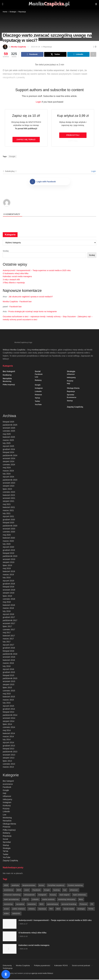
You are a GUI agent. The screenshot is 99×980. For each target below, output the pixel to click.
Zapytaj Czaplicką (75, 407)
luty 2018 (7, 612)
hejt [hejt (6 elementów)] (65, 890)
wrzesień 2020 (9, 529)
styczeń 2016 (8, 670)
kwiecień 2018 (9, 605)
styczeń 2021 (8, 517)
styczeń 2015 (8, 706)
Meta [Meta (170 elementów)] (81, 900)
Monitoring (7, 382)
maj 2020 (7, 535)
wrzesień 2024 (9, 459)
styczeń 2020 (8, 547)
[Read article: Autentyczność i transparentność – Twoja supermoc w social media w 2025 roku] (10, 924)
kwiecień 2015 (9, 697)
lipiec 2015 (7, 688)
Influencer (71, 375)
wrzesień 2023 (9, 483)
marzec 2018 (8, 608)
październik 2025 (10, 425)
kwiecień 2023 (9, 496)
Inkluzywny (71, 378)
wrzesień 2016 (9, 657)
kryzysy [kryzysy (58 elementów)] (53, 895)
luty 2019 (7, 578)
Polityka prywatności (42, 966)
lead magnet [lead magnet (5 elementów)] (65, 895)
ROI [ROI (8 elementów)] (51, 909)
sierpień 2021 (9, 502)
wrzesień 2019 (9, 560)
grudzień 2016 (9, 648)
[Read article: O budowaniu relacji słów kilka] (10, 937)
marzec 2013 (8, 767)
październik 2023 (10, 480)
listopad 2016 (8, 651)
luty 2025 (7, 444)
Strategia (13, 12)
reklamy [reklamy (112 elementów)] (32, 909)
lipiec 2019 (7, 566)
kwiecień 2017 (9, 636)
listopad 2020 (8, 523)
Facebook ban (26, 302)
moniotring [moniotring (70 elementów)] (8, 905)
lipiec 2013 (7, 761)
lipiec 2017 (7, 627)
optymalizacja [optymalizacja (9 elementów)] (53, 905)
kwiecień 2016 (9, 660)
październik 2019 (10, 557)
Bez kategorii (9, 372)
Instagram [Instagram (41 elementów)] (42, 895)
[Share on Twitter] (55, 55)
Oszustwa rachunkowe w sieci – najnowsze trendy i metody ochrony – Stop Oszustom (39, 317)
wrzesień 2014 (9, 718)
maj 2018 (7, 602)
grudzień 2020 (9, 520)
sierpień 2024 (9, 462)
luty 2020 (7, 544)
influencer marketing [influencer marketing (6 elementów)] (12, 895)
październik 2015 (10, 679)
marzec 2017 (8, 639)
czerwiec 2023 (9, 492)
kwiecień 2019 (9, 572)
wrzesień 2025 (9, 428)
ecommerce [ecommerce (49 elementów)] (9, 890)
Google (12, 157)
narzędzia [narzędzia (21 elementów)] (20, 905)
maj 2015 (7, 694)
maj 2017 (7, 633)
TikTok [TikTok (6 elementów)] (91, 909)
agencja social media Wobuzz (42, 974)
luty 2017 (7, 642)
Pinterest (38, 395)
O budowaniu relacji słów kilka (16, 274)
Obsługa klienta (73, 389)
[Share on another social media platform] (93, 55)
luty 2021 (7, 514)
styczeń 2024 (8, 477)
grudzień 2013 (9, 746)
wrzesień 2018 (9, 590)
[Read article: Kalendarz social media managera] (10, 949)
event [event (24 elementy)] (27, 890)
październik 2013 (10, 752)
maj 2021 (7, 505)
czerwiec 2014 (9, 728)
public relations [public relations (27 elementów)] (19, 909)
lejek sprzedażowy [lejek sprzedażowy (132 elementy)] (11, 900)
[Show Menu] (3, 4)
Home (5, 12)
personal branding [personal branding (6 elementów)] (69, 905)
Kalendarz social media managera (17, 277)
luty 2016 (7, 667)
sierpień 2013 (9, 758)
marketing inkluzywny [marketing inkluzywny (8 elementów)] (67, 900)
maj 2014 (7, 731)
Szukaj (6, 251)
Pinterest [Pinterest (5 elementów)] (83, 905)
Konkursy (7, 375)
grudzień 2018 (9, 584)
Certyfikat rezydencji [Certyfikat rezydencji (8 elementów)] (56, 886)
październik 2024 (10, 456)
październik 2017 (10, 621)
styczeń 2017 (8, 645)
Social (38, 372)
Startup (70, 401)
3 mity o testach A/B (11, 280)
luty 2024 (7, 474)
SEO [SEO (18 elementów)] (58, 909)
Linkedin (38, 392)
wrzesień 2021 (9, 499)
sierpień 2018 (9, 593)
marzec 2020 (8, 541)
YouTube (38, 405)
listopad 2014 (8, 712)
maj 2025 (7, 434)
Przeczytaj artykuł (73, 136)
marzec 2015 (8, 700)
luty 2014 (7, 740)
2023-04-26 (36, 47)
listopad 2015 (8, 676)
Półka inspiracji (9, 385)
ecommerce (72, 398)
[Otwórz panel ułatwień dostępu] (6, 974)
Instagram (39, 389)
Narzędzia (7, 379)
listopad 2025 (8, 422)
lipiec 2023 (7, 489)
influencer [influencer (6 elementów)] (74, 890)
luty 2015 (7, 703)
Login (38, 102)
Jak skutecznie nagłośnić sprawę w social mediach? (31, 297)
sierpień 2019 (9, 563)
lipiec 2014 (7, 725)
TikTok (37, 398)
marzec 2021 (8, 511)
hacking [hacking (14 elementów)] (57, 890)
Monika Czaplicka (19, 47)
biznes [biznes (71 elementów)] (42, 886)
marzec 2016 (8, 663)
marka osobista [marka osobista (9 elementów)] (48, 900)
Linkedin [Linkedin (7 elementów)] (35, 900)
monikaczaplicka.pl (40, 350)
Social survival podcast (81, 966)
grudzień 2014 (9, 709)
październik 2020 (10, 526)
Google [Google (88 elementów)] (47, 890)
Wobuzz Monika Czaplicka (14, 350)
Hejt (68, 384)
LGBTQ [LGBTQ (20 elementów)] (25, 900)
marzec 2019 (8, 575)
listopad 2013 (8, 749)
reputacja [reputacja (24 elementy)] (42, 909)
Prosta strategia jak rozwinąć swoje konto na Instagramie (32, 312)
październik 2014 (10, 715)
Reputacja (22, 12)
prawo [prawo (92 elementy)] (7, 909)
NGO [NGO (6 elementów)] (42, 905)
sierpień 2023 (9, 486)
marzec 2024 (8, 471)
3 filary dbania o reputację (14, 283)
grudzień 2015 (9, 673)
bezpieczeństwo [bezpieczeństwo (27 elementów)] (29, 886)
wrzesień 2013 (9, 755)
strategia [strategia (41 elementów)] (81, 909)
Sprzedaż (71, 395)
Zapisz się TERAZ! (26, 140)
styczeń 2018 (8, 615)
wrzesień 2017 (9, 624)
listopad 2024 (8, 453)
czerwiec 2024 (9, 465)
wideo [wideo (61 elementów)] (6, 914)
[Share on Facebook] (32, 55)
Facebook (39, 375)
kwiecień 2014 (9, 734)
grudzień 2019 (9, 551)
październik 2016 (10, 654)
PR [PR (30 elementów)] (92, 905)
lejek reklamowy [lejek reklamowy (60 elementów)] (79, 895)
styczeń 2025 (8, 447)
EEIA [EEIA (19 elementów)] (19, 890)
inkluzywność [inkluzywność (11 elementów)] (29, 895)
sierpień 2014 (9, 722)
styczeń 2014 (8, 743)
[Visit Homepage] (49, 4)
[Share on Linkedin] (78, 55)
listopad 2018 (8, 587)
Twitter (37, 402)
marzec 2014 (8, 737)
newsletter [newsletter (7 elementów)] (32, 905)
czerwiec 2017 (9, 630)
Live (36, 377)
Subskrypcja (8, 969)
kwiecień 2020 (9, 538)
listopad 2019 (8, 554)
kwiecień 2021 (9, 508)
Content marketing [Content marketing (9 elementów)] (75, 886)
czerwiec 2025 (9, 431)
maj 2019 (7, 569)
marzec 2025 (8, 441)
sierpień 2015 (9, 685)
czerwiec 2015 (9, 691)
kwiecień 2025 (9, 437)
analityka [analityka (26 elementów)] (15, 886)
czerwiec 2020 (9, 532)
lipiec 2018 (7, 596)
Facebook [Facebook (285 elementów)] (36, 890)
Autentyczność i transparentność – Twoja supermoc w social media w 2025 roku (37, 271)
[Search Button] (96, 4)
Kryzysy (70, 381)
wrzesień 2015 (9, 682)
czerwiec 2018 (9, 599)
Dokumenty (7, 966)
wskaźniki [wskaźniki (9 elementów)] (16, 914)
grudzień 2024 (9, 450)
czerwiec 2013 (9, 764)
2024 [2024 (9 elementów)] (6, 886)
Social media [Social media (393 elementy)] (69, 909)
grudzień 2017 (9, 618)
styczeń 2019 (8, 581)
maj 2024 (7, 468)
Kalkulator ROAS (61, 966)
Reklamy (38, 381)
